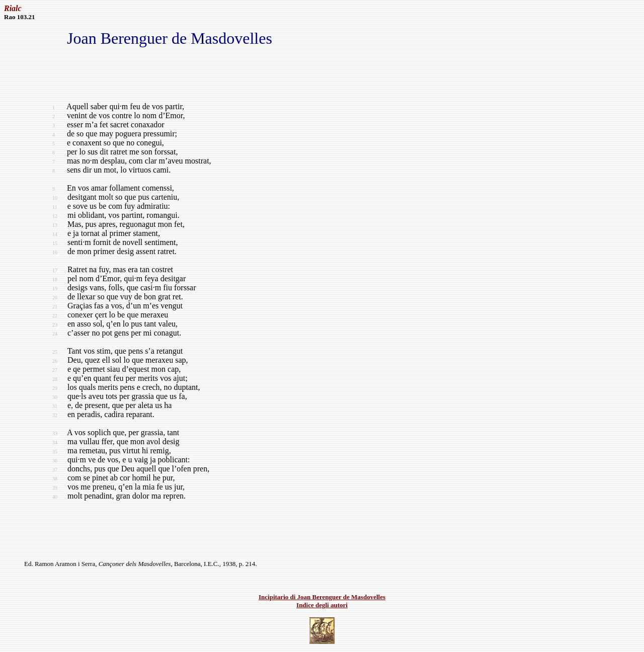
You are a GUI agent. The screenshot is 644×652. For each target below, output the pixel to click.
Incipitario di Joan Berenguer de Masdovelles (322, 597)
